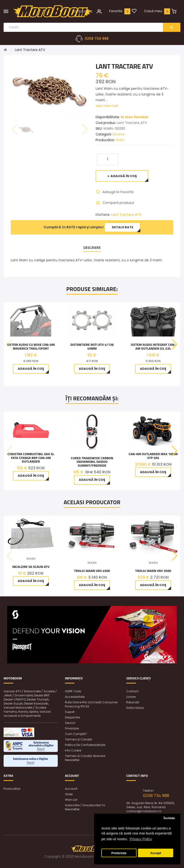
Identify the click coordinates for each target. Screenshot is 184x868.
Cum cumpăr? (76, 734)
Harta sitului (135, 708)
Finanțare (72, 728)
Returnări (133, 702)
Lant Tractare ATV (30, 50)
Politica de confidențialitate (85, 745)
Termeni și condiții (78, 739)
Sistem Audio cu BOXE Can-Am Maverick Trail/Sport (31, 346)
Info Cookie (73, 750)
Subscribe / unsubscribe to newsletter (85, 807)
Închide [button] (169, 818)
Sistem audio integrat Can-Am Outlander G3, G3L (153, 346)
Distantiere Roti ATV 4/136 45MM (92, 346)
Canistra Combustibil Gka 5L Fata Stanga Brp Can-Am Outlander (31, 458)
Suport (70, 712)
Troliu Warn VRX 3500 (153, 571)
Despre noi (72, 717)
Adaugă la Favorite (118, 192)
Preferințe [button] (119, 853)
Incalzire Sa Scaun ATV (31, 567)
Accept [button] (156, 853)
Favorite (116, 11)
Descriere (92, 248)
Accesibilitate (75, 697)
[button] (175, 344)
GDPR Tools (73, 691)
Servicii (70, 723)
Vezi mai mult (107, 106)
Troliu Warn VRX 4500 (92, 571)
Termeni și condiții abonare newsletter (85, 758)
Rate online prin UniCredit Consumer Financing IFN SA (91, 704)
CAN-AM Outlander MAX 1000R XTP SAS (153, 456)
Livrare (131, 697)
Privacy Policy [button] (141, 839)
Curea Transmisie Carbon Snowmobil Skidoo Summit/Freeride (92, 462)
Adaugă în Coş (124, 176)
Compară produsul (118, 203)
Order (69, 794)
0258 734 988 (97, 39)
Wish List (71, 800)
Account (71, 789)
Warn (120, 140)
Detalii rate (123, 227)
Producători (12, 789)
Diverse (119, 134)
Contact (132, 691)
